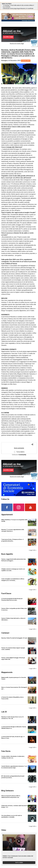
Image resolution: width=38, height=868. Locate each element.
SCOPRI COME (8, 37)
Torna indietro (19, 452)
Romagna (4, 60)
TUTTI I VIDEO (19, 863)
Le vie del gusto (26, 61)
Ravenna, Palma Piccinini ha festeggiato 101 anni (14, 638)
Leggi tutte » (33, 550)
